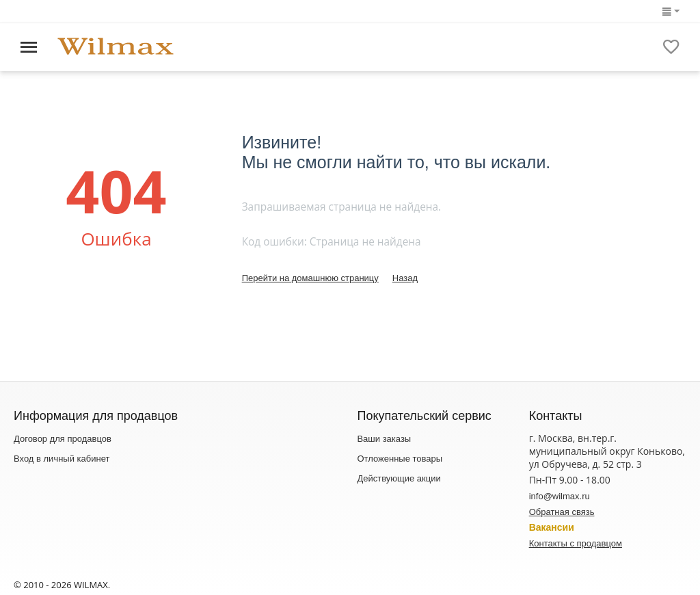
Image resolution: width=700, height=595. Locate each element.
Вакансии (552, 527)
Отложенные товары (400, 459)
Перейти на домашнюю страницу (310, 278)
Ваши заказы (384, 439)
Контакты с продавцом (576, 543)
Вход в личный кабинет (62, 459)
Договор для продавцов (63, 439)
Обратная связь (562, 512)
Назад (405, 278)
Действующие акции (399, 478)
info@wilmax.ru (560, 496)
